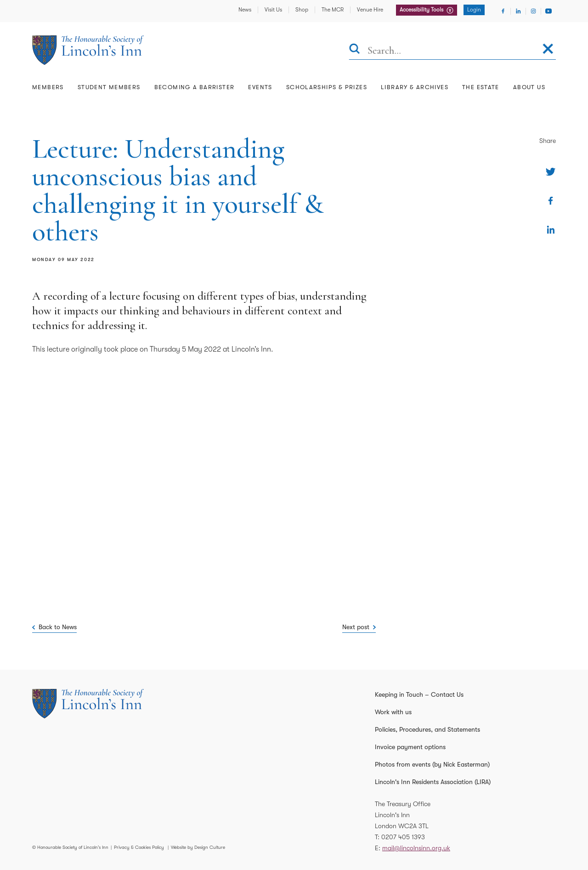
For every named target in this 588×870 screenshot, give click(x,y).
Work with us (393, 712)
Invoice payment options (410, 747)
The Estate (481, 87)
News (245, 10)
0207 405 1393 (403, 837)
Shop (302, 10)
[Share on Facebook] (551, 201)
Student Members (109, 87)
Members (48, 87)
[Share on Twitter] (551, 172)
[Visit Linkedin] (518, 11)
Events (260, 87)
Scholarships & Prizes (327, 87)
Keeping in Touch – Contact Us (419, 694)
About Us (529, 87)
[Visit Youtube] (548, 11)
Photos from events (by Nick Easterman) (432, 764)
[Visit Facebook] (503, 11)
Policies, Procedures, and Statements (427, 729)
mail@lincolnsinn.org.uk (416, 848)
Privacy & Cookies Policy (139, 847)
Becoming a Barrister (195, 87)
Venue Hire (370, 10)
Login (474, 10)
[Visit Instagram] (533, 11)
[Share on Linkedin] (551, 230)
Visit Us (273, 10)
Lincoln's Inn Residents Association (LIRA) (433, 782)
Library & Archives (415, 87)
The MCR (333, 10)
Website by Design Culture (198, 847)
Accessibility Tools (422, 10)
